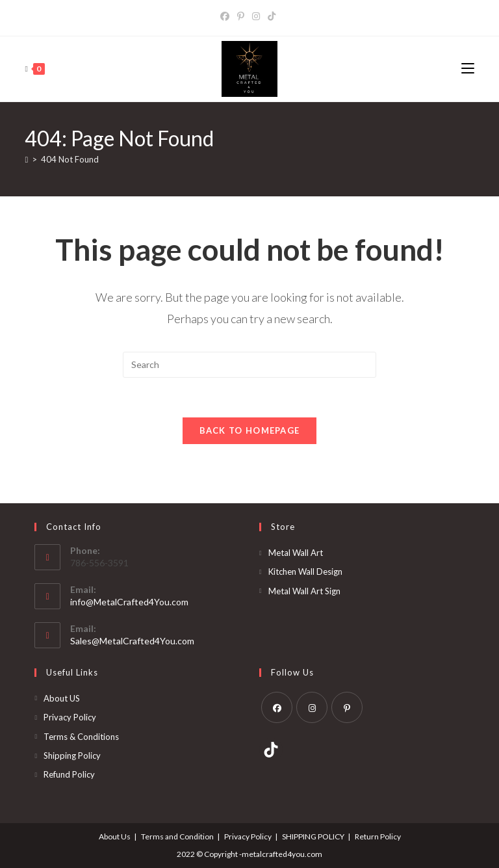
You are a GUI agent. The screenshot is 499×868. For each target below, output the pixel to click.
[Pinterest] (241, 16)
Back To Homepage (250, 430)
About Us (115, 836)
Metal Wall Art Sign (304, 591)
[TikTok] (272, 16)
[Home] (26, 159)
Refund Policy (69, 774)
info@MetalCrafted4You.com (129, 602)
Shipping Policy (72, 756)
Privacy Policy (70, 717)
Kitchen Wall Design (305, 572)
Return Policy (378, 836)
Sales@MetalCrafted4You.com (132, 641)
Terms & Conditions (81, 737)
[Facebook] (227, 16)
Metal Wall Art (296, 553)
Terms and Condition (177, 836)
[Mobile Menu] (468, 69)
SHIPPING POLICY (313, 836)
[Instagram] (256, 16)
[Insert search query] (249, 365)
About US (62, 698)
